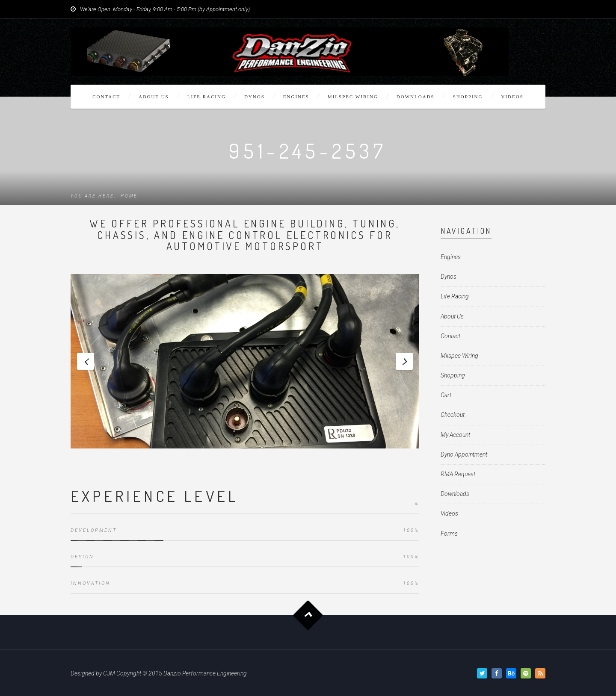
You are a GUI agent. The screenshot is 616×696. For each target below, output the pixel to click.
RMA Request (458, 474)
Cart (446, 395)
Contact (106, 97)
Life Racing (207, 97)
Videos (512, 97)
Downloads (416, 97)
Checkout (453, 415)
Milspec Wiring (353, 97)
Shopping (468, 97)
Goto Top (308, 615)
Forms (449, 534)
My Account (455, 435)
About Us (154, 97)
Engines (296, 97)
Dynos (255, 97)
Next (404, 361)
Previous (86, 361)
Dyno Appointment (464, 454)
